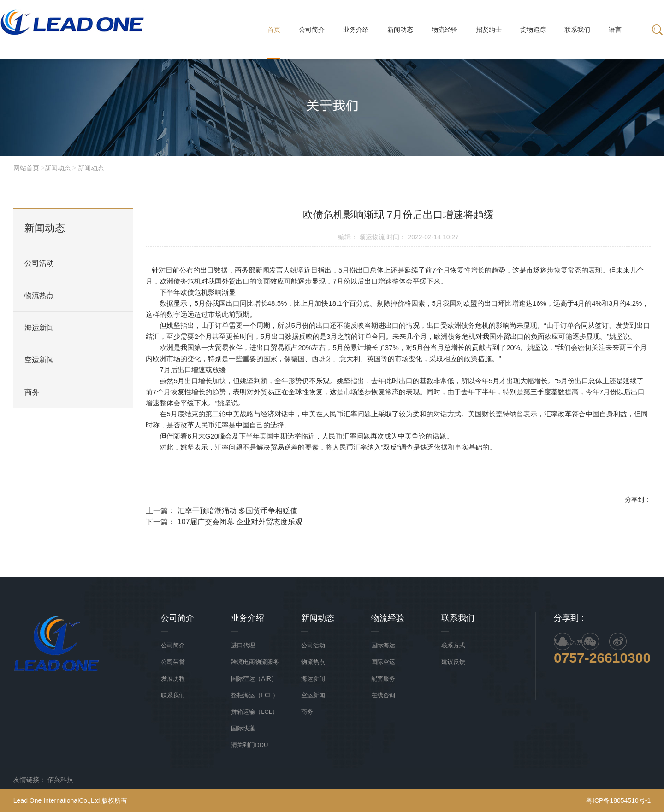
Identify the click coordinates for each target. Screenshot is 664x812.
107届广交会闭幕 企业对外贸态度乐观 (240, 524)
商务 (32, 392)
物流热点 (39, 295)
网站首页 (27, 168)
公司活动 (39, 263)
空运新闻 (39, 360)
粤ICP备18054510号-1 (618, 800)
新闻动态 (58, 168)
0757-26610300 (602, 658)
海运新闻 (39, 328)
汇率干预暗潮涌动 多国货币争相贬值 (237, 513)
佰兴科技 (60, 780)
